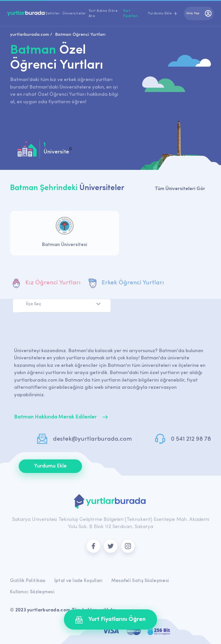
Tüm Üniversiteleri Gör (180, 189)
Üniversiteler (74, 14)
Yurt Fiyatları (131, 14)
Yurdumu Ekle (50, 466)
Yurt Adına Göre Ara (103, 14)
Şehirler (53, 14)
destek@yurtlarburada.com (92, 439)
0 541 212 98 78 (191, 439)
